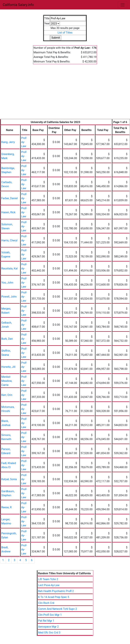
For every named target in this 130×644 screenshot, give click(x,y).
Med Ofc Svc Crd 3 (49, 633)
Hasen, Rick (8, 212)
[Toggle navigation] (123, 5)
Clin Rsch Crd (46, 603)
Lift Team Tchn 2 (48, 579)
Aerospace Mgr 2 (48, 627)
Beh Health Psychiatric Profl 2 (56, 591)
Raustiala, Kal (9, 269)
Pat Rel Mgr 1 (46, 621)
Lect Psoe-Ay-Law (49, 585)
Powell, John (9, 297)
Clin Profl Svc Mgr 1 (50, 615)
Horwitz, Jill (8, 367)
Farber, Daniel (9, 198)
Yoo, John (7, 283)
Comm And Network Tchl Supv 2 (57, 609)
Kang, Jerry (8, 142)
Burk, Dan (7, 339)
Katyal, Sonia (9, 479)
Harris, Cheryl (9, 240)
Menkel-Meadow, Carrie (7, 381)
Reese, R (7, 507)
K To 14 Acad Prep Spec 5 (54, 597)
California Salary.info (18, 5)
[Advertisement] (65, 94)
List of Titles (65, 33)
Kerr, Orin (7, 395)
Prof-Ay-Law (24, 142)
